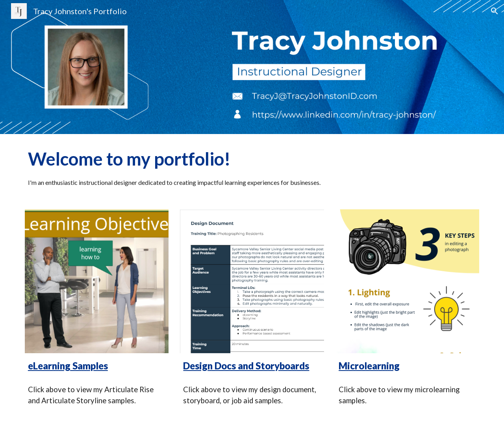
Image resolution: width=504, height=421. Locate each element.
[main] (252, 167)
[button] (495, 11)
